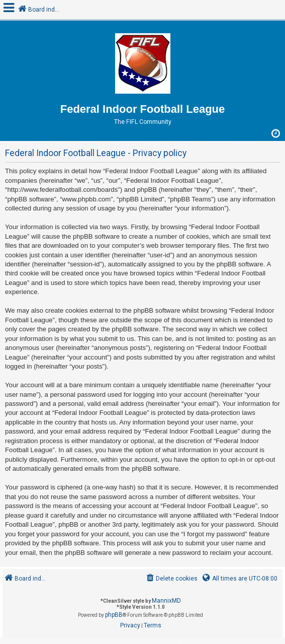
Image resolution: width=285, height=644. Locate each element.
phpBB (114, 615)
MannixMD (166, 601)
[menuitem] (171, 579)
